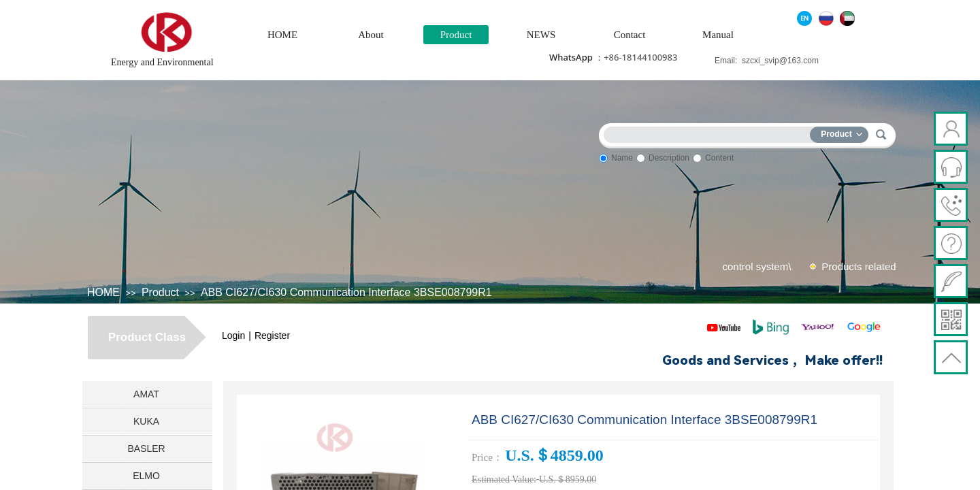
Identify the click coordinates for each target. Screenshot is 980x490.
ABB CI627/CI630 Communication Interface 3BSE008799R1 (346, 292)
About (371, 35)
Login (233, 336)
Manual (718, 35)
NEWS (541, 35)
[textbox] (710, 132)
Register (272, 336)
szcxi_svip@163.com (780, 61)
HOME (282, 35)
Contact (630, 35)
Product (456, 35)
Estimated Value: (504, 479)
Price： (487, 457)
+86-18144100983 (640, 57)
